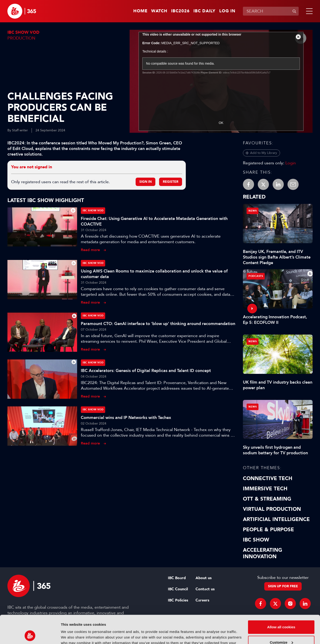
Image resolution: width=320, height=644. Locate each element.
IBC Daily (204, 11)
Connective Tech (268, 478)
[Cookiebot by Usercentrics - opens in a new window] (30, 635)
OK (221, 123)
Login (291, 163)
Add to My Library (264, 153)
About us (204, 578)
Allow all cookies (281, 601)
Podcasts (256, 276)
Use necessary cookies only (281, 631)
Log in (227, 11)
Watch (159, 11)
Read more (90, 250)
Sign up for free (283, 586)
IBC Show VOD (23, 32)
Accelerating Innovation (263, 553)
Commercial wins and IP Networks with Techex (126, 418)
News (253, 211)
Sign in (145, 182)
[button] (308, 11)
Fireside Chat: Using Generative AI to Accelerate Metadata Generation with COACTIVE (154, 221)
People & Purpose (268, 530)
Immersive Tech (265, 489)
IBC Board (177, 578)
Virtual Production (272, 509)
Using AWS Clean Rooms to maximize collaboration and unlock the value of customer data (154, 274)
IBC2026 (180, 11)
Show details (72, 635)
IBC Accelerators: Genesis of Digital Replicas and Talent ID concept (146, 371)
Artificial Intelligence (276, 519)
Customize (281, 616)
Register (171, 182)
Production (21, 38)
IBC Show (256, 540)
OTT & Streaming (267, 499)
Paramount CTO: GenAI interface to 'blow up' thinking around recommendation (158, 324)
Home (140, 11)
